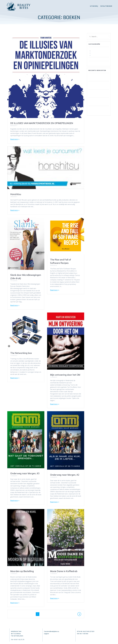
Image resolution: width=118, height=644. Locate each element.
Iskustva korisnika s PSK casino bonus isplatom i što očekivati (99, 85)
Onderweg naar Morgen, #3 (65, 432)
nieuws (92, 59)
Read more (14, 139)
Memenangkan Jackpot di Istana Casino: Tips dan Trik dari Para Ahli (98, 102)
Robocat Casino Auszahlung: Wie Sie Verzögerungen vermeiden (99, 110)
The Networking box (61, 338)
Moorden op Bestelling (62, 528)
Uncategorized (94, 63)
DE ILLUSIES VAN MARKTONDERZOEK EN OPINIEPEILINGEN (42, 123)
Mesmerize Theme (78, 642)
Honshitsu (16, 194)
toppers (94, 55)
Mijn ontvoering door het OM (25, 375)
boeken (92, 49)
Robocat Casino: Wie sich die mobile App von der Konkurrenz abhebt (98, 94)
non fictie (95, 53)
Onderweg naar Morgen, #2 (25, 475)
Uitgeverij (94, 6)
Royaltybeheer (106, 6)
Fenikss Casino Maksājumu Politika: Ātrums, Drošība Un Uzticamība (99, 77)
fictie (93, 51)
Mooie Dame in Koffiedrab (24, 571)
